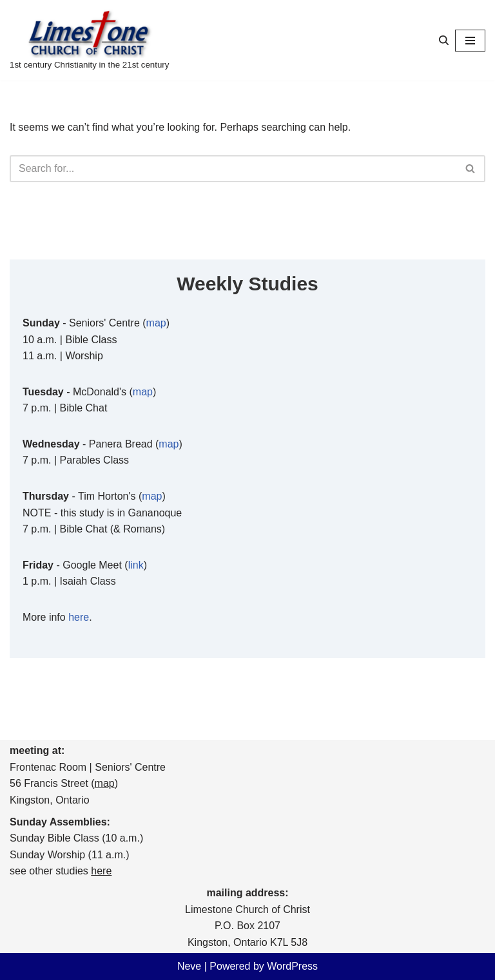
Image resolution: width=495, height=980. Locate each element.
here (79, 617)
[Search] (444, 40)
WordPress (292, 966)
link (136, 565)
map (156, 323)
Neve (189, 966)
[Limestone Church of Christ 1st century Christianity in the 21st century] (89, 40)
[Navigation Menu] (470, 41)
